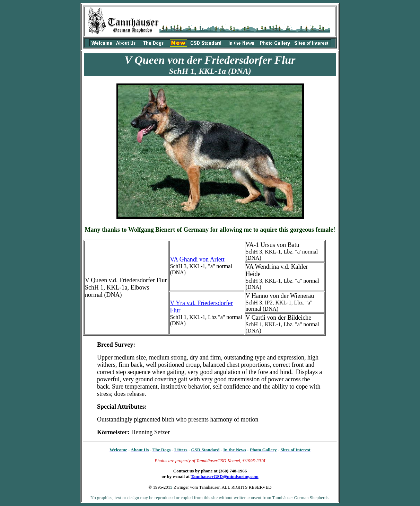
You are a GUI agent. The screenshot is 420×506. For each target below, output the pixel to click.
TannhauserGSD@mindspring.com (224, 476)
